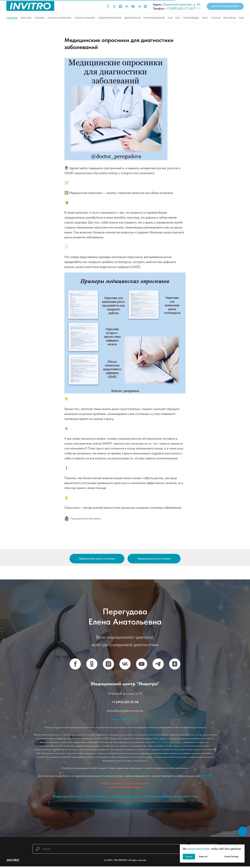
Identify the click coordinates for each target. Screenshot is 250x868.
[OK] (114, 6)
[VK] (127, 6)
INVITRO (207, 777)
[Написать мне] (234, 863)
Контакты (230, 18)
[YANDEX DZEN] (175, 666)
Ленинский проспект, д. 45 (182, 4)
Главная (12, 18)
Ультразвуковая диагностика (171, 798)
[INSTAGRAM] (120, 6)
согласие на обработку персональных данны (125, 785)
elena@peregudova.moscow (125, 712)
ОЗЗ (178, 18)
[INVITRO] (241, 863)
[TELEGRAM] (139, 6)
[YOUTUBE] (133, 6)
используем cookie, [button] (199, 849)
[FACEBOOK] (108, 6)
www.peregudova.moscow (169, 744)
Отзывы (40, 18)
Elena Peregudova (125, 721)
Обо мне (26, 18)
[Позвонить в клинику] (228, 863)
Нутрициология (154, 18)
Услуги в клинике (60, 18)
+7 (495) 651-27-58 (179, 8)
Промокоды (191, 18)
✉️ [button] (198, 8)
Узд (170, 18)
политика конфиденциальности (125, 789)
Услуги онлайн (85, 18)
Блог (205, 18)
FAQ (241, 18)
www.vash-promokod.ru (125, 806)
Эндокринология (110, 18)
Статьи (216, 18)
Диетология (133, 18)
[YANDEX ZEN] (145, 6)
